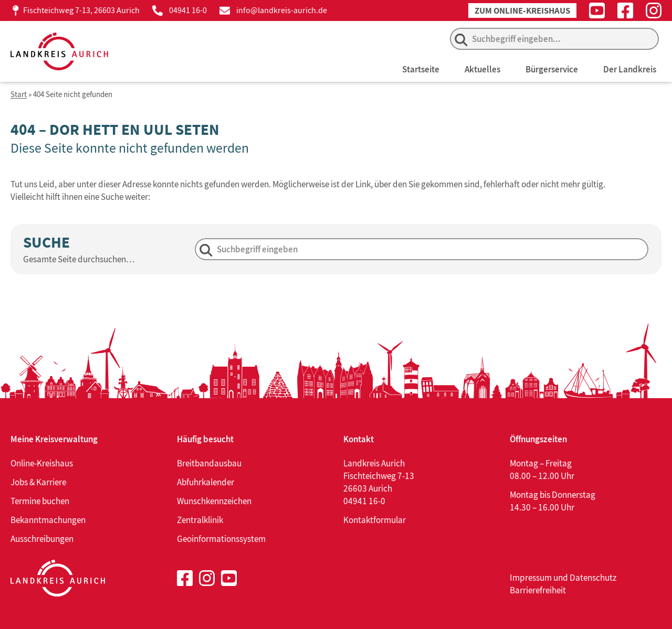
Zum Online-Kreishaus (522, 11)
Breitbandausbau (209, 463)
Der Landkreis (630, 69)
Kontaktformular (375, 520)
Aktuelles (482, 69)
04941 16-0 (188, 10)
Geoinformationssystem (221, 539)
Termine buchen (40, 501)
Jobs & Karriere (38, 482)
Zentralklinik (200, 520)
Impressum (531, 578)
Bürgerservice (552, 69)
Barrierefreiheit (538, 590)
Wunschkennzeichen (214, 501)
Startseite (421, 69)
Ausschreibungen (42, 539)
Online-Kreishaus (42, 463)
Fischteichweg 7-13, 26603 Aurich (81, 10)
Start (19, 95)
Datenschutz (593, 578)
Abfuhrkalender (206, 482)
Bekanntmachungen (48, 520)
